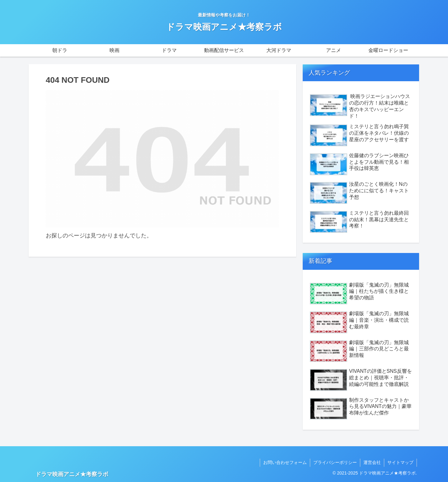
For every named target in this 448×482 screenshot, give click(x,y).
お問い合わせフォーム (285, 462)
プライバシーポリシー (335, 462)
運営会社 (372, 462)
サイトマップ (400, 462)
